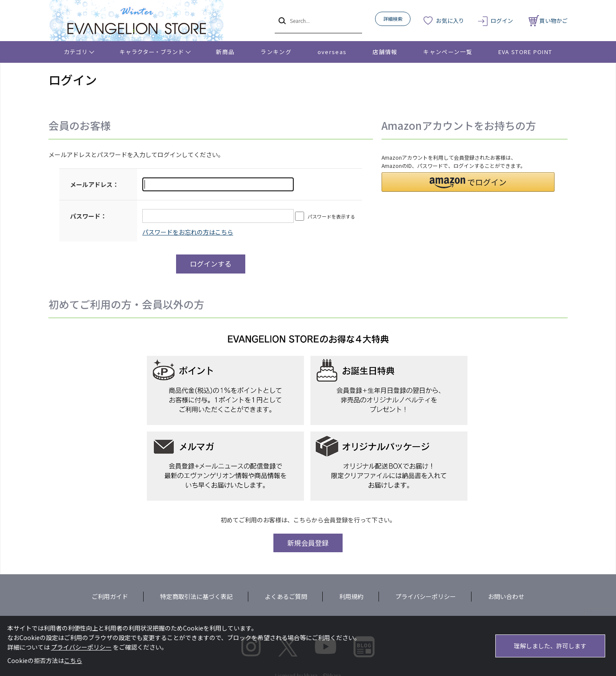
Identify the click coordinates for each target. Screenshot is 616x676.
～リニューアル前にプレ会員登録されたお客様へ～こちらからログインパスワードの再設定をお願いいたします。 (188, 232)
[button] (468, 182)
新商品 (225, 52)
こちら (73, 660)
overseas (332, 52)
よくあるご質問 (286, 596)
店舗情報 (385, 52)
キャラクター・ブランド (152, 52)
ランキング (276, 52)
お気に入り (450, 21)
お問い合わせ (506, 596)
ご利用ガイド (110, 596)
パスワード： (88, 216)
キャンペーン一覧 (448, 52)
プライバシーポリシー (426, 596)
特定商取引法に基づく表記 (196, 596)
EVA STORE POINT (525, 52)
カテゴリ (76, 52)
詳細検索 (393, 19)
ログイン (502, 21)
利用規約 (351, 596)
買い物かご (548, 21)
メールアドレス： (94, 184)
